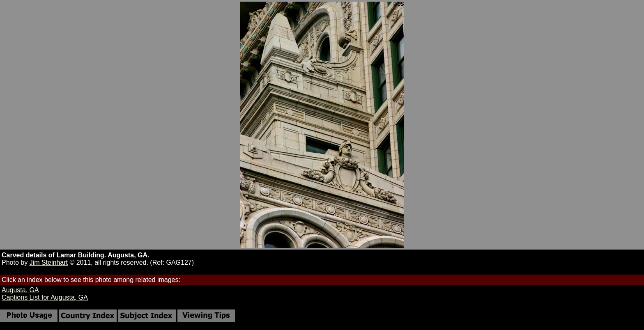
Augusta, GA (20, 290)
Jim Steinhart (49, 262)
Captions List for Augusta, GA (45, 297)
